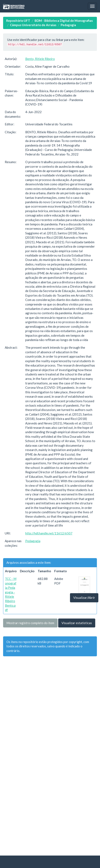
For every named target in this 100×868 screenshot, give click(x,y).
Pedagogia (68, 25)
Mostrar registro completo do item (30, 623)
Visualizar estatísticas (77, 623)
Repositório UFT (18, 21)
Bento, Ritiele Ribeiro (40, 59)
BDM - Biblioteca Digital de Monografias (64, 21)
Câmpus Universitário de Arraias (33, 25)
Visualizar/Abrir (84, 598)
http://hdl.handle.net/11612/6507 (49, 533)
